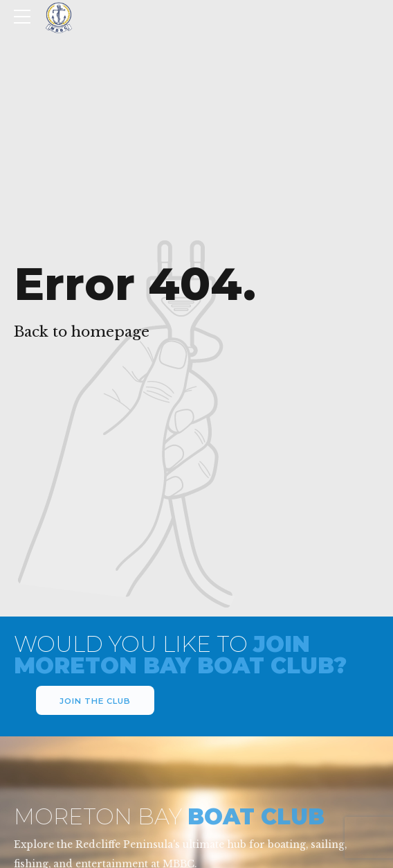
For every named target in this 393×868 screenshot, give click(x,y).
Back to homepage (82, 332)
